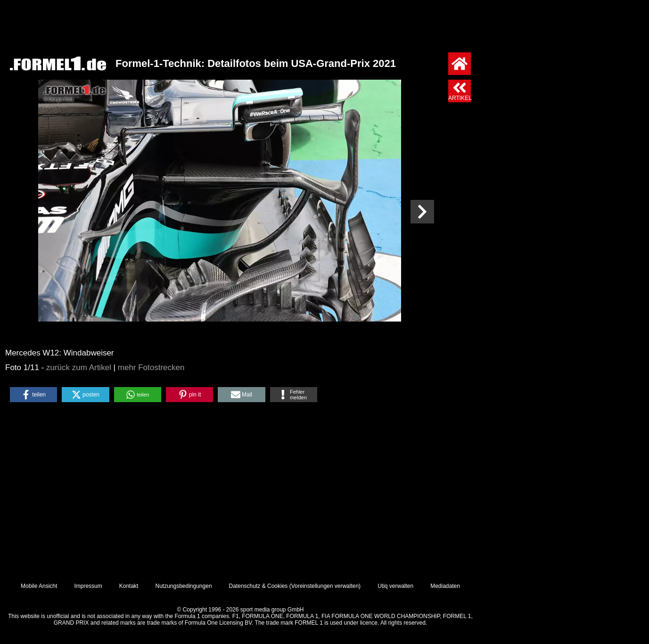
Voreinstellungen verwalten (325, 586)
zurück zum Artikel (79, 367)
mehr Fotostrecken (151, 367)
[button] (33, 395)
